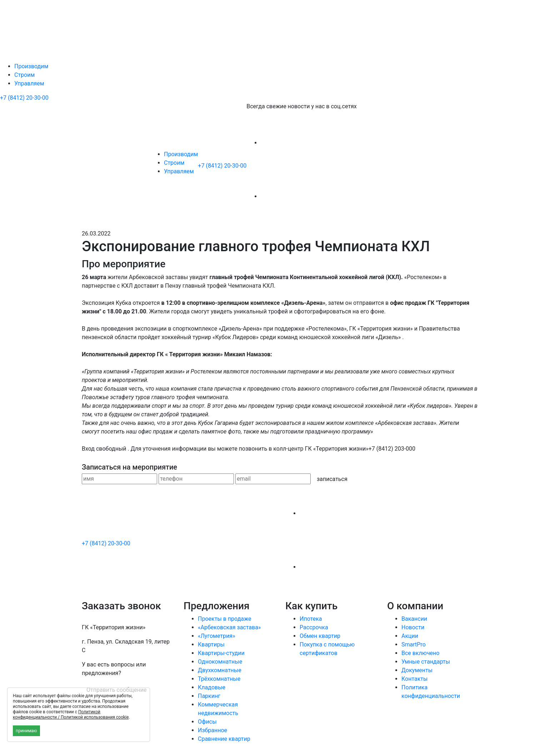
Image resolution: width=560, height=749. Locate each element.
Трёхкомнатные (219, 679)
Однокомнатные (220, 662)
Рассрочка (314, 627)
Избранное (212, 730)
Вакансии (414, 619)
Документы (417, 670)
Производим (31, 66)
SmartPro (414, 644)
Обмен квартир (320, 636)
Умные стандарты (426, 662)
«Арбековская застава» (229, 627)
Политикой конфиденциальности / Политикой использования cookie (71, 715)
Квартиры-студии (221, 653)
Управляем (29, 83)
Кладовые (212, 687)
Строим (24, 75)
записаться (332, 479)
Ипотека (311, 619)
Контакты (414, 679)
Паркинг (209, 696)
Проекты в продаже (225, 619)
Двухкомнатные (220, 670)
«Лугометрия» (217, 636)
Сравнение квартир (224, 739)
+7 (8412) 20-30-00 (24, 98)
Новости (413, 627)
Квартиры (211, 644)
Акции (410, 636)
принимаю (26, 731)
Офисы (207, 722)
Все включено (420, 653)
